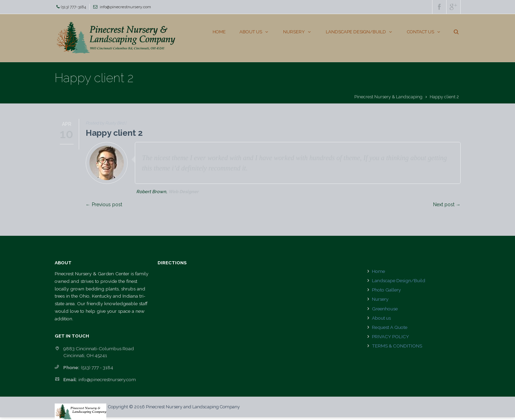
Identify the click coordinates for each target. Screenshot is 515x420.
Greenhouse (385, 309)
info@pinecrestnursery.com (125, 7)
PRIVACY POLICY (390, 336)
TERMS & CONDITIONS (397, 346)
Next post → (447, 205)
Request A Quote (390, 327)
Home (378, 271)
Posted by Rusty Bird (105, 123)
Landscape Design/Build (399, 280)
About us (381, 318)
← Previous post (104, 205)
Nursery (380, 299)
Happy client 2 (114, 133)
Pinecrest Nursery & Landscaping (388, 97)
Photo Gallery (386, 290)
